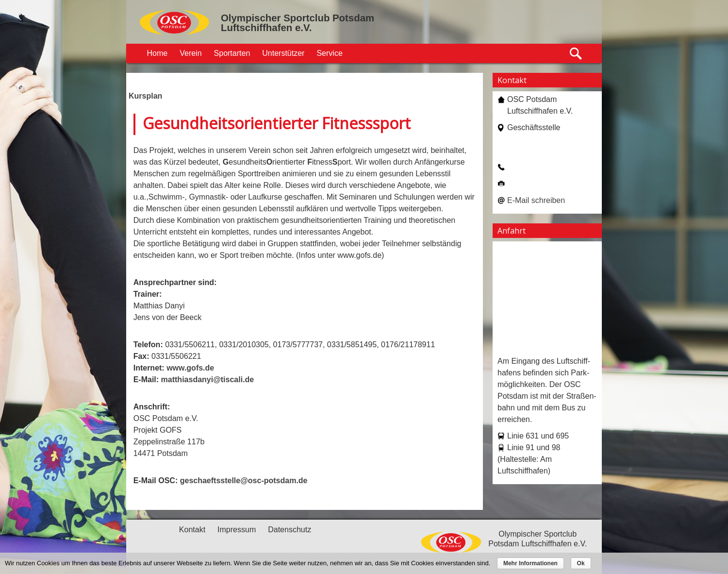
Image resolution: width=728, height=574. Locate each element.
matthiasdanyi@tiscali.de (208, 380)
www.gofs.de (190, 368)
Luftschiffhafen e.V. (266, 28)
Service (329, 53)
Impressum (237, 530)
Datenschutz (290, 530)
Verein (190, 53)
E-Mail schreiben (536, 200)
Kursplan (145, 96)
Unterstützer (283, 53)
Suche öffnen (576, 54)
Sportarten (232, 53)
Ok (581, 563)
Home (157, 53)
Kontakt (192, 530)
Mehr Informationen (530, 563)
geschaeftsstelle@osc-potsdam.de (244, 481)
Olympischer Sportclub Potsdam (298, 18)
